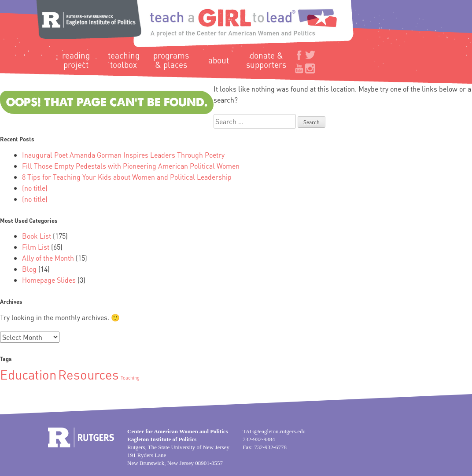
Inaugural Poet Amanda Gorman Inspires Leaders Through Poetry (123, 155)
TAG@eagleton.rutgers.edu (274, 431)
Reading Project (76, 60)
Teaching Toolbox (124, 60)
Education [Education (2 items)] (28, 374)
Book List (37, 236)
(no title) (35, 188)
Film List (36, 247)
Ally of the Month (48, 258)
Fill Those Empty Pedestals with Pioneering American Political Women (131, 166)
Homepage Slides (49, 280)
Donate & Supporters (266, 60)
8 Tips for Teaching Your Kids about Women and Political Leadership (127, 177)
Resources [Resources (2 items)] (88, 374)
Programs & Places (171, 60)
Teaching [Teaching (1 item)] (130, 378)
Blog (29, 269)
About (219, 60)
